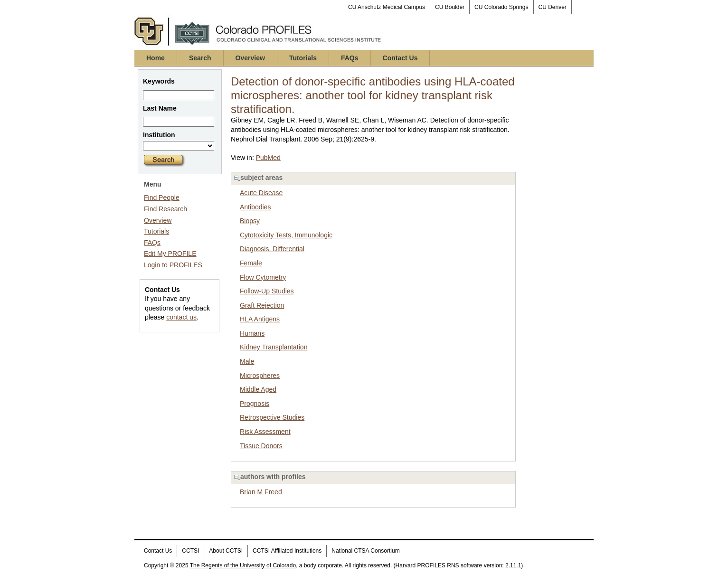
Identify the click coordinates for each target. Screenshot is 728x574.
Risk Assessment (265, 432)
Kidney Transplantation (274, 347)
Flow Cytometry (263, 277)
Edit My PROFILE (170, 254)
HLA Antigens (260, 319)
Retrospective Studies (272, 417)
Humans (252, 333)
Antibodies (255, 207)
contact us (181, 317)
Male (247, 361)
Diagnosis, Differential (272, 249)
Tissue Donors (261, 446)
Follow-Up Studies (267, 291)
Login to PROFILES (173, 265)
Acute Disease (261, 193)
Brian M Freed (261, 492)
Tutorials (303, 58)
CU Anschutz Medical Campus (387, 7)
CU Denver (553, 7)
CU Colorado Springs (501, 7)
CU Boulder (450, 7)
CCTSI (190, 551)
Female (251, 263)
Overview (250, 58)
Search (200, 58)
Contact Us (400, 58)
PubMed (268, 158)
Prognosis (255, 404)
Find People (162, 198)
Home (156, 58)
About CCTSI (226, 551)
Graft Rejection (262, 305)
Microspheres (260, 376)
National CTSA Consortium (365, 551)
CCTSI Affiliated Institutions (287, 551)
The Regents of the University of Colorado (243, 565)
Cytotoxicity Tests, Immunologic (286, 235)
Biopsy (250, 221)
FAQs (350, 58)
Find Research (165, 209)
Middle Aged (258, 389)
